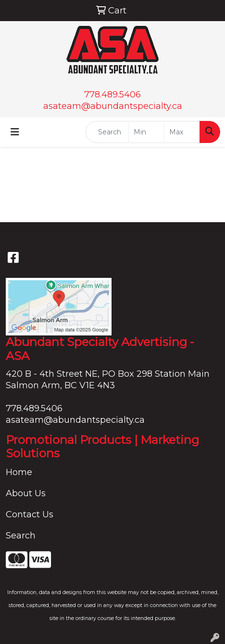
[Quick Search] (107, 132)
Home (19, 472)
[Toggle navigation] (15, 132)
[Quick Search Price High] (182, 132)
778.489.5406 (112, 95)
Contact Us (30, 514)
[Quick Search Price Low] (146, 132)
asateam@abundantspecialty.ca (113, 106)
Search (21, 536)
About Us (26, 493)
